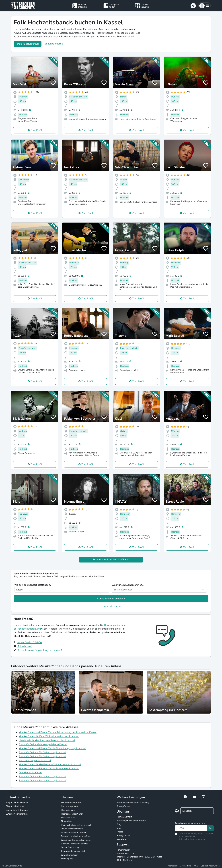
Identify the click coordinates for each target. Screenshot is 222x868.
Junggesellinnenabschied (73, 851)
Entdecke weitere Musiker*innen (111, 560)
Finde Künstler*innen (28, 44)
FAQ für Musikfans (15, 806)
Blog (119, 824)
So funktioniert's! (54, 44)
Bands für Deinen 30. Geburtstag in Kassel (42, 777)
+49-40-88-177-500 (30, 643)
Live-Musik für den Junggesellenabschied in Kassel (47, 740)
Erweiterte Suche (111, 606)
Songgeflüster (123, 806)
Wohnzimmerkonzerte (72, 803)
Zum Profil (36, 130)
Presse (120, 832)
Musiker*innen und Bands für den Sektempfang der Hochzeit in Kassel (58, 732)
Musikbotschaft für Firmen (74, 833)
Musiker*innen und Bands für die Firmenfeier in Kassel (49, 769)
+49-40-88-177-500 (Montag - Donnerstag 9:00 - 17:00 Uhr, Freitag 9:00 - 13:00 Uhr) (139, 857)
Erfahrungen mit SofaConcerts (131, 821)
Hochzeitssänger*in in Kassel (35, 761)
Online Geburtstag (70, 847)
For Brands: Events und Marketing (133, 803)
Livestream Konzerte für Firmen (76, 840)
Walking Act (67, 859)
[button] (205, 6)
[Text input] (191, 828)
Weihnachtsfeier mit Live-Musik (76, 825)
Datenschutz (186, 866)
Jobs (119, 828)
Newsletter (122, 839)
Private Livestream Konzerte (74, 844)
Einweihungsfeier (69, 855)
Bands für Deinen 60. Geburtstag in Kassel (42, 756)
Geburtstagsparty (69, 806)
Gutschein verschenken (17, 814)
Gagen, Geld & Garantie (17, 810)
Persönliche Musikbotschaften (75, 836)
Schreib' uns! (25, 646)
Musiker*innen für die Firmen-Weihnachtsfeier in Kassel (50, 765)
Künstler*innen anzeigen (111, 599)
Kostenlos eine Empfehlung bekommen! (40, 650)
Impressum (173, 866)
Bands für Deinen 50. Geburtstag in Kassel (42, 752)
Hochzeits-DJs (68, 818)
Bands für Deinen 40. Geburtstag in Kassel (42, 781)
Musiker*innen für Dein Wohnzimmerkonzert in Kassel (49, 736)
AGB (196, 866)
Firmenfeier (66, 821)
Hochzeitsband (68, 810)
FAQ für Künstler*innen (17, 803)
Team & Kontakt (124, 817)
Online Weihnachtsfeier (72, 829)
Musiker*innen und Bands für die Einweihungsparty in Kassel (52, 748)
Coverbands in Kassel (31, 773)
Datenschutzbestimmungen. (192, 839)
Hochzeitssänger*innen (72, 814)
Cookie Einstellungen (210, 866)
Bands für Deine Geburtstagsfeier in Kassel (43, 744)
